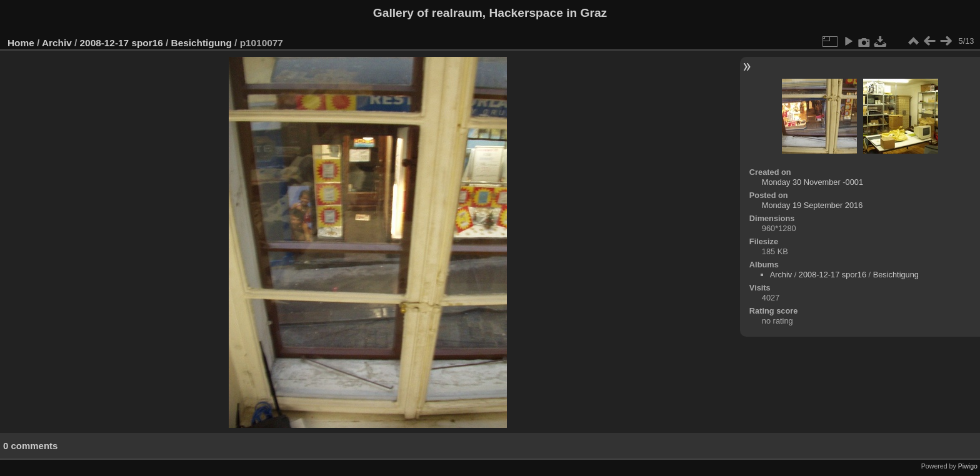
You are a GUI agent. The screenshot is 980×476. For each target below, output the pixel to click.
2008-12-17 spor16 (122, 43)
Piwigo (968, 466)
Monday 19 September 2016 (812, 205)
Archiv (57, 43)
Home (21, 43)
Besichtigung (202, 43)
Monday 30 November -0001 (812, 182)
